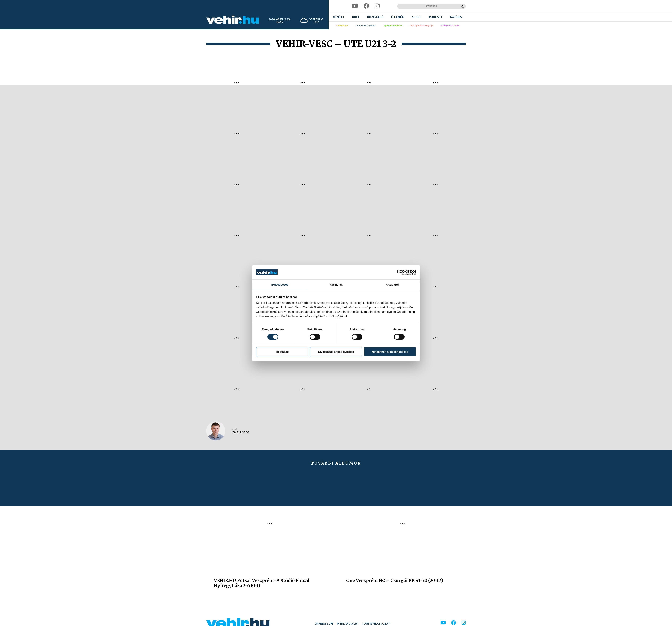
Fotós (234, 429)
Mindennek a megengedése (390, 352)
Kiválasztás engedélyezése (336, 352)
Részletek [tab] (336, 285)
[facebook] (366, 6)
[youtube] (355, 6)
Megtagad (282, 352)
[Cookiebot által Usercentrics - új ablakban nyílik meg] (400, 272)
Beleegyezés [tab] (280, 285)
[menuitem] (339, 17)
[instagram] (377, 6)
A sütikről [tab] (392, 285)
